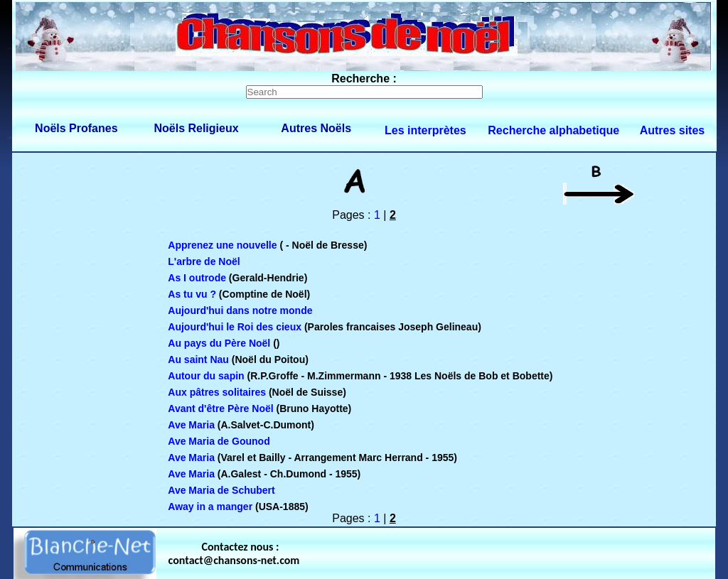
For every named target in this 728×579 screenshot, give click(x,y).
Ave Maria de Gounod (219, 441)
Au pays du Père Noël (219, 343)
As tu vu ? (192, 294)
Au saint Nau (198, 359)
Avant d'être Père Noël (220, 408)
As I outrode (197, 278)
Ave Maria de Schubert (221, 490)
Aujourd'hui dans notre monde (240, 310)
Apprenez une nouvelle (222, 245)
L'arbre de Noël (204, 261)
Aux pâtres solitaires (217, 392)
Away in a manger (210, 507)
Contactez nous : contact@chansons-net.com (234, 553)
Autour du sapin (206, 376)
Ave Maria (191, 425)
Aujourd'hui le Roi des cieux (235, 327)
